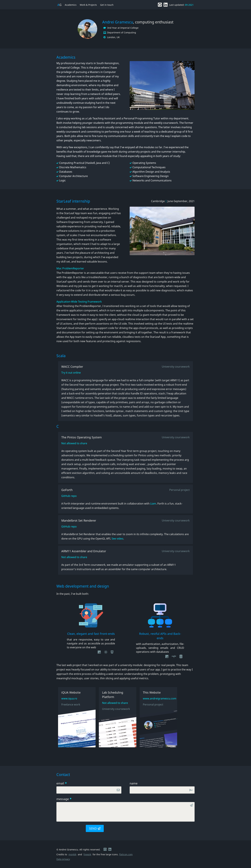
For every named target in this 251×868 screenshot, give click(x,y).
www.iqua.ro (69, 698)
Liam (153, 504)
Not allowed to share (74, 443)
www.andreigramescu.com (158, 698)
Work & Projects (88, 5)
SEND (95, 828)
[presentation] (70, 828)
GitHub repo (69, 496)
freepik (87, 854)
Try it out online (71, 373)
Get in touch (107, 5)
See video (117, 539)
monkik (72, 854)
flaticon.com (126, 854)
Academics (71, 5)
